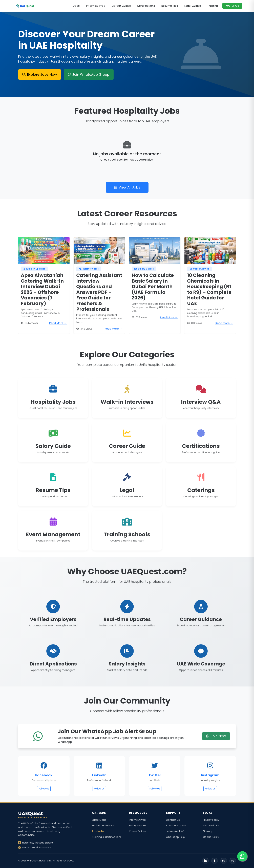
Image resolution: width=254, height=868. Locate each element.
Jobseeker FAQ (175, 831)
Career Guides (121, 6)
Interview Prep (96, 6)
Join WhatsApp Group (88, 74)
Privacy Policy (211, 820)
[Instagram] (224, 861)
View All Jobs (127, 199)
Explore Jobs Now (39, 74)
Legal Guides (193, 6)
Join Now (216, 748)
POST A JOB (232, 6)
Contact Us (173, 820)
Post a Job (99, 831)
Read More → (58, 335)
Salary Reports (138, 826)
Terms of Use (211, 826)
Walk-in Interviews (103, 826)
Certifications (146, 6)
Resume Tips (170, 6)
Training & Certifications (107, 837)
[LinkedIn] (205, 861)
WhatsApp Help (175, 837)
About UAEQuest (176, 826)
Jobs (76, 6)
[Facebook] (215, 861)
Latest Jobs (99, 820)
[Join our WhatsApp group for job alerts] (242, 856)
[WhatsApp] (233, 861)
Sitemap (208, 831)
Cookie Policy (211, 837)
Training (212, 6)
